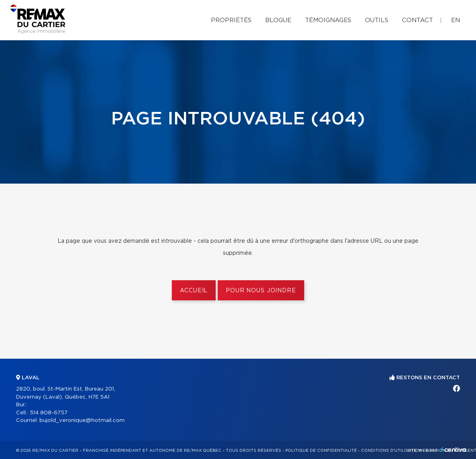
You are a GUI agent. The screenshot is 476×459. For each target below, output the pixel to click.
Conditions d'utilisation (391, 451)
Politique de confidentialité (321, 451)
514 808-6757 (49, 413)
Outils (377, 20)
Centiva (453, 450)
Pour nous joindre (261, 291)
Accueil (194, 291)
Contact (417, 20)
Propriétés (231, 20)
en (455, 20)
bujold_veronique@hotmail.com (82, 421)
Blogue (278, 20)
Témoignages (328, 20)
